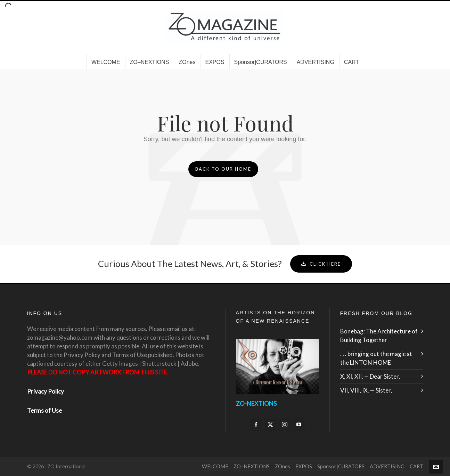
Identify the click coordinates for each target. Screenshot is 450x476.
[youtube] (299, 425)
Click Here (321, 264)
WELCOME (215, 466)
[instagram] (285, 425)
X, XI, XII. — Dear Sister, (370, 376)
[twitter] (270, 425)
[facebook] (256, 425)
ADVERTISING (387, 466)
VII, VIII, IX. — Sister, (366, 390)
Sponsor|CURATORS (341, 466)
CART (416, 466)
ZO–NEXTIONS (252, 466)
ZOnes (283, 466)
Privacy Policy (46, 391)
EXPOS (304, 466)
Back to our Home (223, 169)
